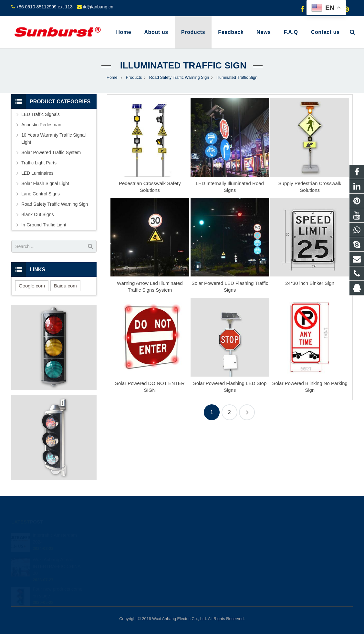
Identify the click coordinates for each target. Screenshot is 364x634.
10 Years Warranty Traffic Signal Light (53, 139)
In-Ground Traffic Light (44, 225)
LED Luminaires (37, 173)
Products (134, 78)
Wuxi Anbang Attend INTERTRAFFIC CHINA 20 (57, 557)
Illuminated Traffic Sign (182, 65)
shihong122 (204, 571)
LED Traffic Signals (41, 114)
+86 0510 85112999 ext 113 (44, 7)
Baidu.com (65, 286)
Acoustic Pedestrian (41, 125)
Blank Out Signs (37, 214)
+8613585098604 (209, 543)
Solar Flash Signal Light (45, 183)
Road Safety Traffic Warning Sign (179, 78)
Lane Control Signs (41, 194)
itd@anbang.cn (98, 7)
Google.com (32, 286)
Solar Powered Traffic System (51, 152)
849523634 (204, 534)
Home (112, 78)
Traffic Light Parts (39, 163)
